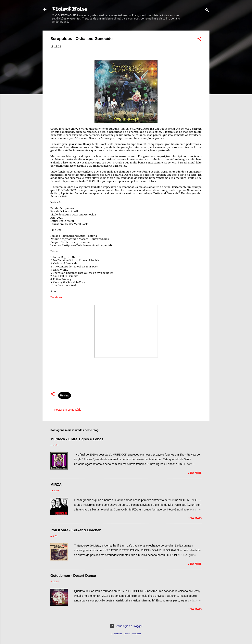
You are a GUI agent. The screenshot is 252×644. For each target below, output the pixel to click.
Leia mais (195, 473)
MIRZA (56, 485)
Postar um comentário (68, 410)
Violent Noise (70, 9)
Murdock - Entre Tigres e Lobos (77, 439)
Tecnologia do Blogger (126, 626)
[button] (199, 39)
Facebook (56, 297)
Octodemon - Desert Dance (73, 576)
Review (65, 395)
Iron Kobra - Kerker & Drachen (76, 530)
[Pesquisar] (207, 11)
